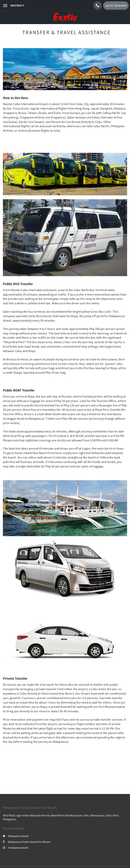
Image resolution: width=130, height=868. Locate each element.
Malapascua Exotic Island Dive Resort (27, 842)
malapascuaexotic (16, 848)
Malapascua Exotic (16, 836)
